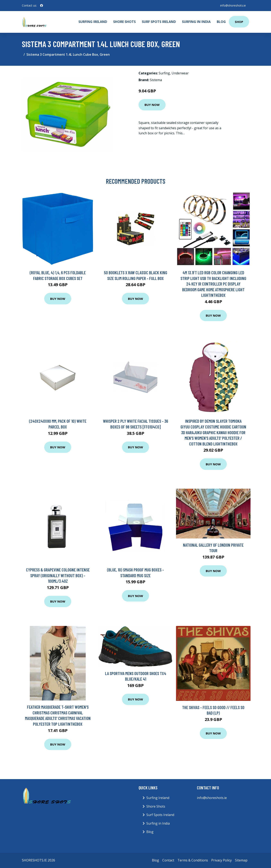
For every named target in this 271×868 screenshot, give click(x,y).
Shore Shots (124, 22)
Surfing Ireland (93, 22)
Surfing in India (196, 22)
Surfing (164, 73)
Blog (221, 22)
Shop (239, 22)
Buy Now (152, 105)
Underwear (180, 73)
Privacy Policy (221, 860)
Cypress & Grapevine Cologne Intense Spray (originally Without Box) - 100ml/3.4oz (58, 575)
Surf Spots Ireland (159, 22)
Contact (168, 860)
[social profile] (42, 6)
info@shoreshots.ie (233, 5)
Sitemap (241, 860)
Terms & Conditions (193, 860)
